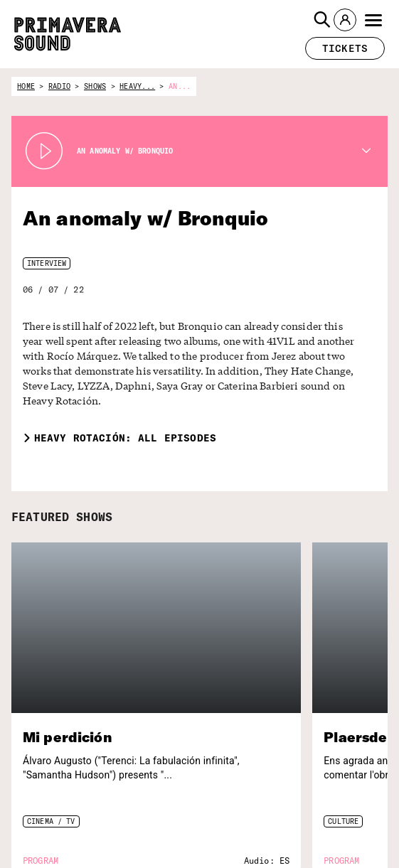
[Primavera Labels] (346, 806)
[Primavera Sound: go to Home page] (68, 34)
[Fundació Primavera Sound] (346, 842)
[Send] (153, 826)
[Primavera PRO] (346, 779)
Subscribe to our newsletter (59, 789)
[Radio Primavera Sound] (347, 739)
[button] (322, 20)
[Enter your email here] (84, 826)
